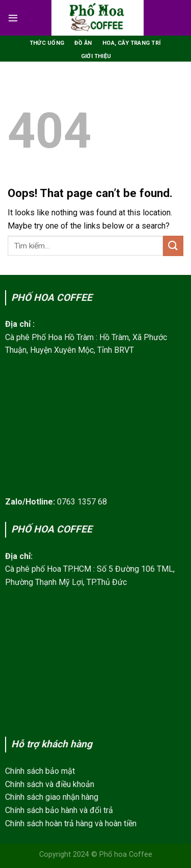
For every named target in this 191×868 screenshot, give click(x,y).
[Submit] (173, 246)
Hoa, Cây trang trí (131, 43)
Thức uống (47, 43)
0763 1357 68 (82, 502)
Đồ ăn (83, 43)
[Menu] (13, 18)
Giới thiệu (96, 56)
